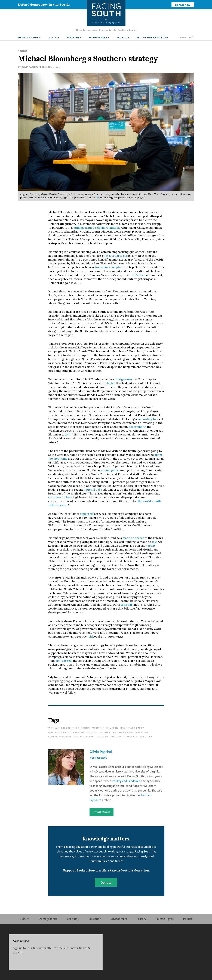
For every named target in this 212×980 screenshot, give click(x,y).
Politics (123, 37)
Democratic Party (132, 728)
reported (87, 514)
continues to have (60, 497)
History (142, 919)
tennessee (78, 732)
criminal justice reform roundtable (97, 228)
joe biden (142, 732)
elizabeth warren (60, 737)
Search (187, 37)
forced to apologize (109, 267)
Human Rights (165, 919)
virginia (92, 732)
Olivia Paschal (30, 67)
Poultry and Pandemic (126, 781)
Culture (24, 919)
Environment (99, 37)
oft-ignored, (64, 661)
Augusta (116, 737)
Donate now (183, 5)
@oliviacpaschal (98, 758)
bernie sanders (84, 737)
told (67, 434)
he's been (139, 275)
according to (147, 419)
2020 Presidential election (72, 728)
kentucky (146, 737)
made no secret (133, 538)
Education (95, 919)
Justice (54, 37)
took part (127, 605)
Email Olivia (102, 812)
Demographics (29, 37)
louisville (131, 737)
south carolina (123, 732)
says (154, 542)
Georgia (105, 732)
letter (111, 383)
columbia (102, 737)
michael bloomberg (105, 728)
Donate (106, 882)
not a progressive (116, 256)
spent (151, 546)
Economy (74, 37)
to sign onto (124, 379)
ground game (110, 470)
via (98, 197)
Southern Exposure (152, 37)
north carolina (59, 732)
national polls (93, 490)
